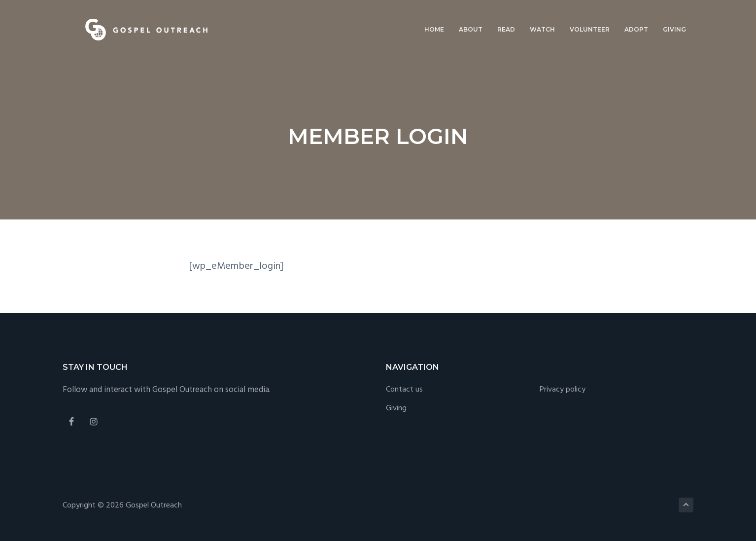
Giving (396, 409)
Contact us (404, 390)
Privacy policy (563, 390)
